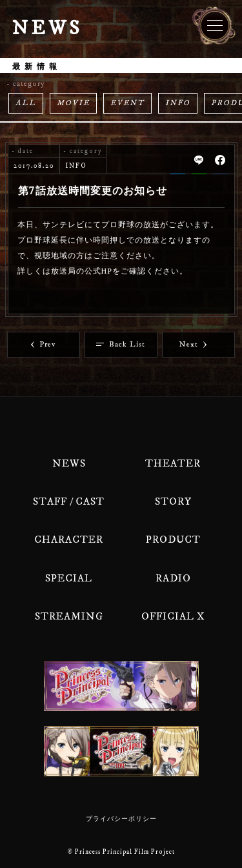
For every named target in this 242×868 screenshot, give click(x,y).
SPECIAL (69, 578)
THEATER (173, 463)
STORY (173, 501)
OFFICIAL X (173, 616)
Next (193, 344)
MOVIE (73, 103)
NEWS (69, 463)
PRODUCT (173, 540)
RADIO (173, 578)
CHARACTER (69, 540)
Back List (121, 344)
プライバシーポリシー (121, 819)
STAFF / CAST (69, 501)
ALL (26, 103)
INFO (178, 103)
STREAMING (69, 616)
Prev (43, 344)
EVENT (127, 103)
